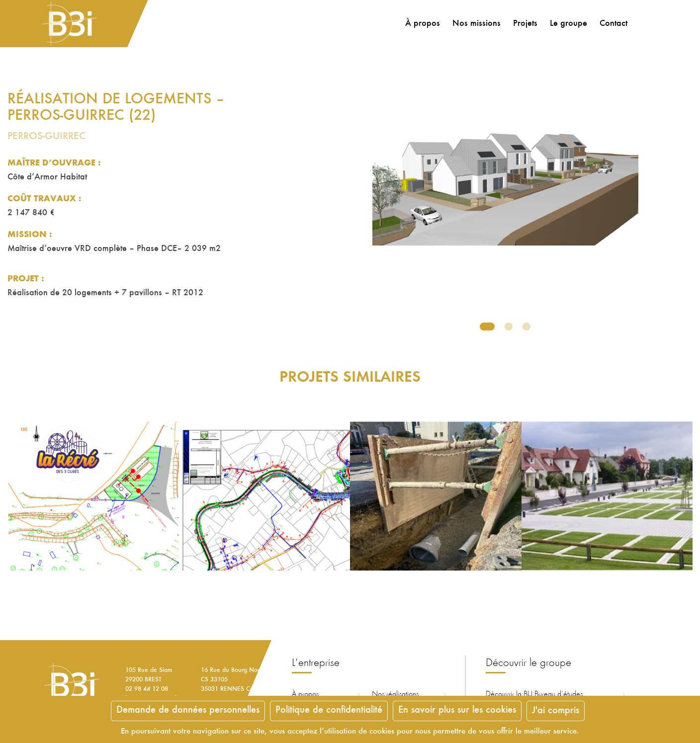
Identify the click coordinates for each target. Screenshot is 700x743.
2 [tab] (509, 327)
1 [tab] (487, 327)
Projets (523, 24)
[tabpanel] (505, 216)
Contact (612, 24)
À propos (421, 24)
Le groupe (567, 24)
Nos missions (475, 24)
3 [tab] (526, 327)
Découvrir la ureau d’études (534, 694)
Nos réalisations (395, 694)
